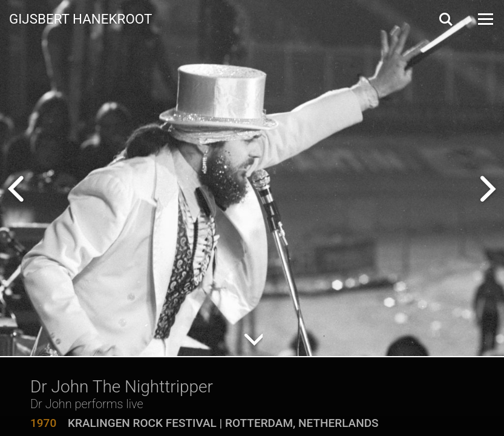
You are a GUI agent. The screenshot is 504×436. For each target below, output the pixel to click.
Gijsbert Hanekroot (80, 18)
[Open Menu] (485, 19)
